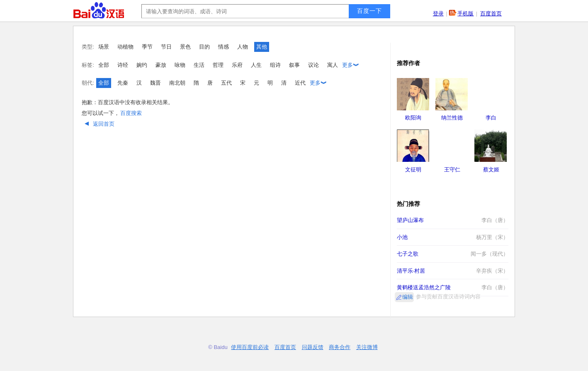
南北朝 (177, 83)
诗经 (123, 65)
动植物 (125, 47)
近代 (300, 83)
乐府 (237, 65)
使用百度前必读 (250, 347)
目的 (204, 47)
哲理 (218, 65)
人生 (256, 65)
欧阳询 (413, 118)
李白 (491, 118)
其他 (262, 47)
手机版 (465, 13)
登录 (438, 13)
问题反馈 (313, 347)
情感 (224, 47)
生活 (199, 65)
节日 (166, 47)
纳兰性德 (452, 118)
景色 (185, 47)
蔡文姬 (491, 170)
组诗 (275, 65)
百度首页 (491, 13)
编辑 (408, 297)
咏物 (180, 65)
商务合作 (340, 347)
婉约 (142, 65)
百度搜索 (131, 113)
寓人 (333, 65)
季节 (147, 47)
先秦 (123, 83)
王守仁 (452, 170)
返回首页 (98, 124)
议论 (313, 65)
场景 (104, 47)
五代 (226, 83)
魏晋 (156, 83)
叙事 (294, 65)
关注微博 (367, 347)
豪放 (161, 65)
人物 (243, 47)
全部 (104, 65)
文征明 (413, 170)
